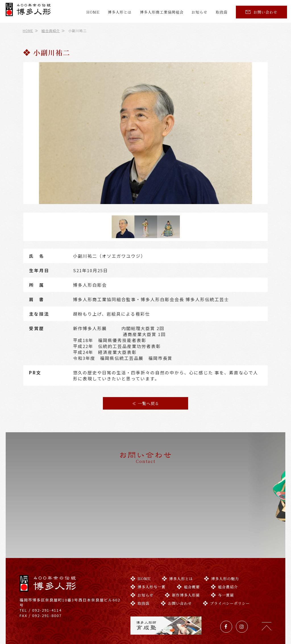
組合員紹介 (51, 31)
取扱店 (222, 12)
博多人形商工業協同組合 (162, 12)
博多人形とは (120, 12)
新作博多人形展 (182, 573)
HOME (93, 12)
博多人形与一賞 (148, 564)
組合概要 (188, 564)
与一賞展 (222, 573)
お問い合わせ (261, 12)
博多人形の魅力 (222, 556)
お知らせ (199, 12)
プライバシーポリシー (226, 581)
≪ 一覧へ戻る (146, 403)
